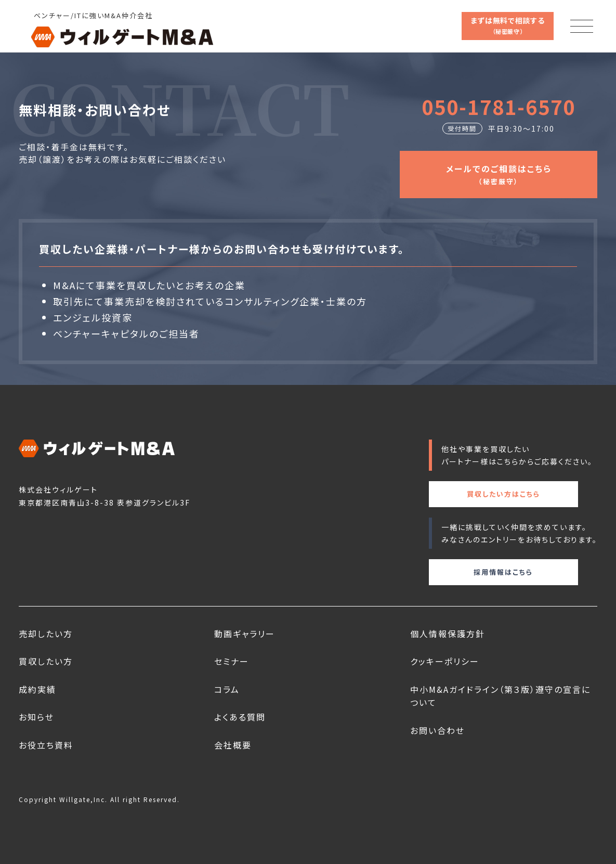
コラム (227, 689)
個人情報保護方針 (448, 634)
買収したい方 (46, 661)
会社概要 (233, 745)
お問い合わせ (437, 730)
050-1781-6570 (499, 106)
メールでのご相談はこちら (499, 174)
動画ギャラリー (245, 634)
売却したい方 (46, 634)
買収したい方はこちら (503, 494)
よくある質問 (240, 717)
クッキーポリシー (445, 661)
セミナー (232, 661)
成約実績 (37, 689)
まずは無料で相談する (508, 25)
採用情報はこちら (503, 572)
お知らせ (36, 717)
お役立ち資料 (46, 745)
